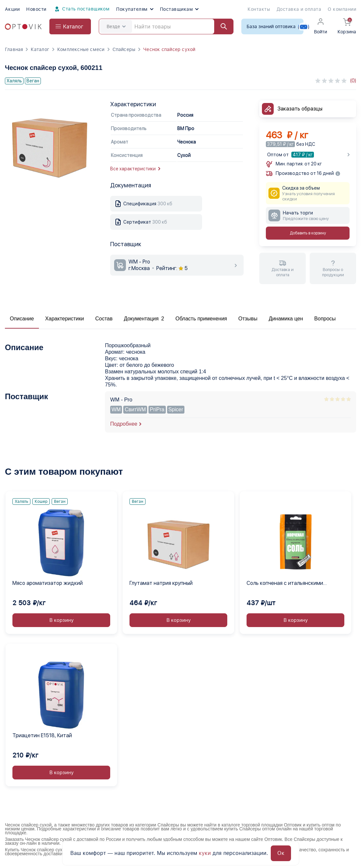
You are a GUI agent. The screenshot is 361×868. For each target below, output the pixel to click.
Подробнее (124, 424)
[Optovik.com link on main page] (23, 27)
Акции (12, 9)
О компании (342, 9)
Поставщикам (179, 9)
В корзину (61, 620)
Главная (14, 49)
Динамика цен (286, 319)
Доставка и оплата (299, 9)
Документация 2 (144, 319)
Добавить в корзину (308, 233)
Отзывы (248, 319)
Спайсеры (124, 49)
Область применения (201, 319)
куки (205, 853)
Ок (281, 853)
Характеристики (65, 319)
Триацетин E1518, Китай (42, 735)
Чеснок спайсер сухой (169, 49)
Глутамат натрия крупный (161, 583)
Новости (36, 9)
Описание (22, 319)
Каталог (40, 49)
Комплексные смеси (81, 49)
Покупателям (135, 9)
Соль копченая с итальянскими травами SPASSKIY (285, 584)
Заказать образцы (300, 109)
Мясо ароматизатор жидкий (48, 583)
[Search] (166, 26)
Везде (116, 26)
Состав (104, 319)
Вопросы (325, 319)
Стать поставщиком (81, 9)
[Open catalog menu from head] (70, 26)
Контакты (259, 9)
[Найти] (221, 26)
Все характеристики (135, 169)
